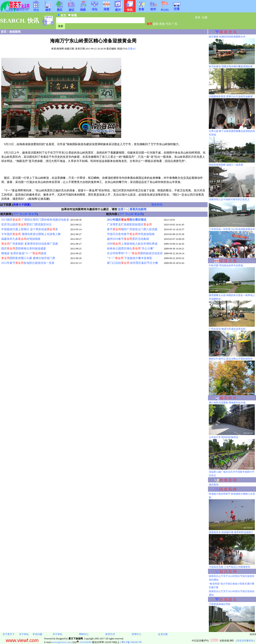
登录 (198, 18)
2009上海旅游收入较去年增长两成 (132, 244)
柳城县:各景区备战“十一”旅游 (24, 253)
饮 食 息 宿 (228, 480)
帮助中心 (84, 634)
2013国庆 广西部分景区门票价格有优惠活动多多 (35, 220)
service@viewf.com (61, 642)
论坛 (95, 8)
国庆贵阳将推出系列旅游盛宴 (24, 249)
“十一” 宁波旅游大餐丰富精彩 (130, 258)
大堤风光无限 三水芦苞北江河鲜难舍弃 (229, 567)
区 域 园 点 (228, 600)
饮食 (141, 8)
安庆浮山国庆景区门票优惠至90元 (26, 225)
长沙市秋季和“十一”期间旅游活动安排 (135, 253)
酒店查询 (214, 485)
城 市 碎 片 (228, 398)
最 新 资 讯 (228, 32)
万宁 (16, 214)
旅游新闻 (15, 32)
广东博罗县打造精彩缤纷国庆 (129, 225)
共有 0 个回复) (22, 205)
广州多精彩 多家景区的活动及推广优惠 (30, 244)
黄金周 (33, 214)
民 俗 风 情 (228, 489)
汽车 (168, 24)
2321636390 (84, 642)
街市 (153, 8)
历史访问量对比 (245, 641)
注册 (205, 18)
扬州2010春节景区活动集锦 (128, 239)
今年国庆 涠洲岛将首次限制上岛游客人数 (31, 234)
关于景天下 (9, 634)
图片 (118, 9)
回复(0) (132, 49)
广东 (175, 24)
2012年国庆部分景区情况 (127, 220)
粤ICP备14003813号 (132, 642)
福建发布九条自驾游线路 (21, 239)
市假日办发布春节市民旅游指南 (131, 234)
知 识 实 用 (228, 572)
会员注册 (163, 634)
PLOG (165, 9)
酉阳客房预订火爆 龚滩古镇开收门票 (28, 258)
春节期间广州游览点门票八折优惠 (132, 229)
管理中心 (136, 634)
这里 (121, 209)
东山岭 (24, 214)
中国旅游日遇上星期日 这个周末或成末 (30, 229)
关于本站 (24, 634)
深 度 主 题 (228, 261)
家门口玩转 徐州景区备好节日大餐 (133, 263)
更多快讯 (157, 205)
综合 (36, 9)
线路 (83, 8)
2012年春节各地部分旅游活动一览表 (28, 263)
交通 (177, 8)
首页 (4, 32)
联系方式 (110, 634)
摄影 (156, 24)
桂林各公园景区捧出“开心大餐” (131, 249)
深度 (106, 8)
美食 (162, 24)
